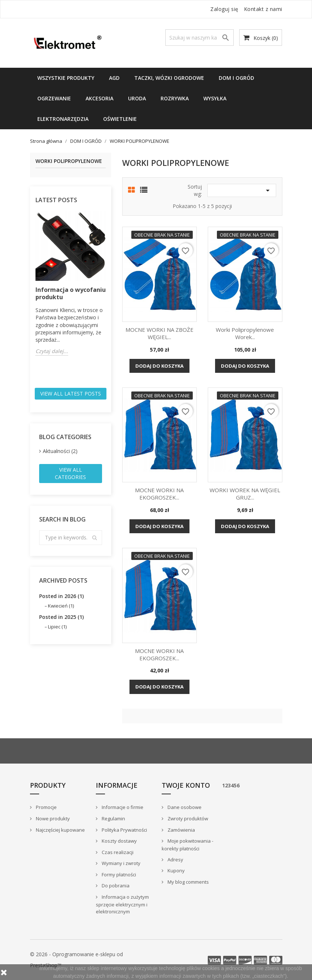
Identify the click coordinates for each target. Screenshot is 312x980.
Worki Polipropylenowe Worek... (245, 333)
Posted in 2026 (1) (61, 596)
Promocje (46, 807)
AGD (114, 78)
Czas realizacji (117, 852)
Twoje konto (186, 785)
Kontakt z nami (263, 9)
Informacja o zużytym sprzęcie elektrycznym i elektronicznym (122, 904)
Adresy (175, 860)
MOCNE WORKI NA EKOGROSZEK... (159, 494)
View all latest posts (71, 394)
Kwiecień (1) (61, 606)
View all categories (70, 473)
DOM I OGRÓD (236, 78)
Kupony (176, 871)
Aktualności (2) (60, 451)
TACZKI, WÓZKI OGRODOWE (169, 78)
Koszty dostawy (119, 841)
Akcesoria (99, 98)
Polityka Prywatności (124, 830)
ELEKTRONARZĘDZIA (63, 119)
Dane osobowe (184, 807)
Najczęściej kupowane (60, 830)
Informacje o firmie (122, 807)
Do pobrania (115, 886)
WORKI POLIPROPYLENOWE (69, 161)
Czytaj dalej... (52, 351)
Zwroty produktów (187, 818)
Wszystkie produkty (66, 78)
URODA (137, 98)
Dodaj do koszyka (159, 366)
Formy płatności (118, 875)
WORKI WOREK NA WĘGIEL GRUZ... (245, 494)
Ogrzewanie (54, 98)
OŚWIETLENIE (120, 119)
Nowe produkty (52, 818)
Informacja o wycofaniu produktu (71, 293)
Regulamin (113, 818)
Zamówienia (181, 830)
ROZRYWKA (175, 98)
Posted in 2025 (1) (61, 617)
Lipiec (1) (57, 627)
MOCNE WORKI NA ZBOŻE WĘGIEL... (159, 333)
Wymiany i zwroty (121, 863)
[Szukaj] (200, 38)
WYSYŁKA (215, 98)
